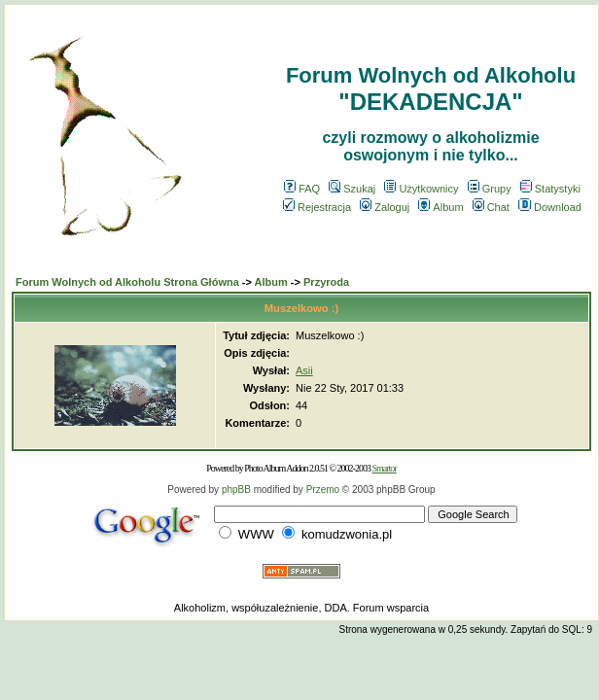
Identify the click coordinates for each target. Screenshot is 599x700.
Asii (304, 370)
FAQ (302, 189)
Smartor (384, 468)
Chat (491, 207)
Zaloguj (385, 207)
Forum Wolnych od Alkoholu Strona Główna (127, 282)
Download (550, 207)
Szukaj (352, 189)
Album (440, 207)
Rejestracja (317, 207)
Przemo (323, 490)
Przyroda (326, 282)
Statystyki (550, 189)
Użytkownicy (421, 189)
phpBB (236, 490)
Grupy (490, 189)
